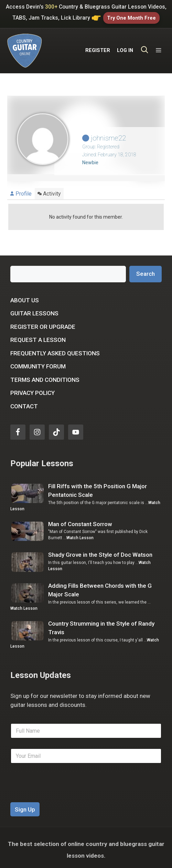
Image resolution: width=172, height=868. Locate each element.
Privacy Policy (33, 389)
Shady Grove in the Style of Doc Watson (100, 551)
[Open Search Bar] (145, 48)
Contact (24, 402)
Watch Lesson (80, 534)
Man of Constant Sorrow (80, 520)
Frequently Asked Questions (55, 349)
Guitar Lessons (34, 309)
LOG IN (125, 48)
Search (146, 270)
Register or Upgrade (43, 322)
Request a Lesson (38, 336)
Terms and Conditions (45, 375)
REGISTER (98, 48)
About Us (25, 296)
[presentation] (63, 793)
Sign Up (25, 805)
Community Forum (38, 362)
